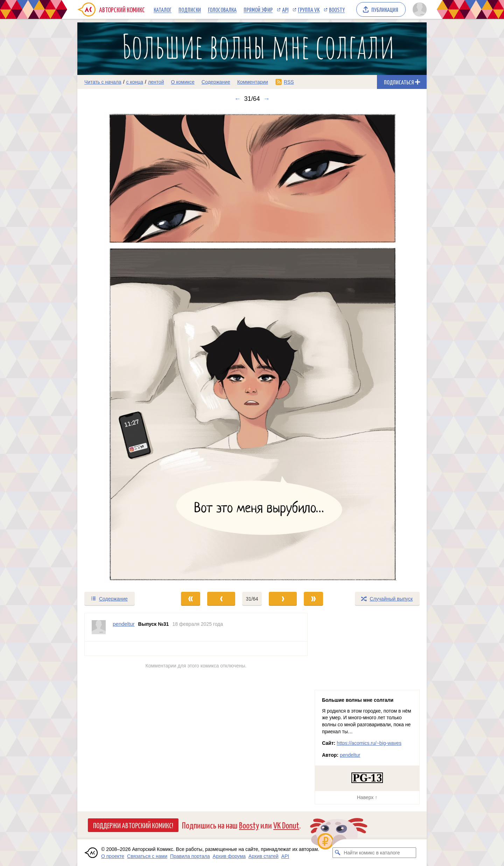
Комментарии (253, 82)
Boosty (337, 9)
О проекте (113, 856)
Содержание (216, 82)
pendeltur (350, 755)
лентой (156, 82)
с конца (135, 82)
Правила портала (190, 856)
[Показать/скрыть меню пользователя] (418, 9)
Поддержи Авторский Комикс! (133, 825)
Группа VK (309, 9)
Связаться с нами (147, 856)
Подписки (190, 9)
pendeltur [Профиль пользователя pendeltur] (124, 624)
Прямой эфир (258, 9)
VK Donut (286, 825)
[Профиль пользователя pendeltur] (99, 627)
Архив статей (264, 856)
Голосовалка (222, 9)
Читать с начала (103, 82)
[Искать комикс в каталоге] (338, 853)
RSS (289, 82)
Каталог (163, 9)
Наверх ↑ (367, 797)
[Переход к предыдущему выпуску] (121, 347)
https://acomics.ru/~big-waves (369, 743)
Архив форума (229, 856)
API (285, 9)
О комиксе (183, 82)
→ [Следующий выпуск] (267, 99)
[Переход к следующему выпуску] (252, 347)
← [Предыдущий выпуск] (237, 99)
